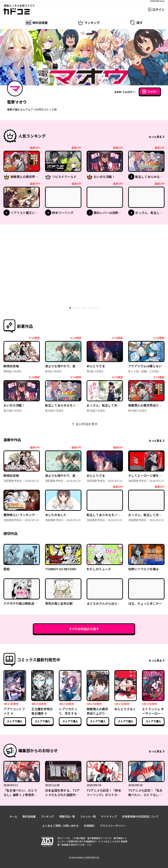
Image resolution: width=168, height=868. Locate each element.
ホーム (13, 816)
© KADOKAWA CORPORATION (84, 858)
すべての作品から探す (84, 629)
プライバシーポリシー (113, 826)
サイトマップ (109, 816)
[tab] (70, 308)
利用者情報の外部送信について (140, 816)
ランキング (47, 816)
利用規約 (89, 826)
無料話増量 (29, 816)
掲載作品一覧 (67, 816)
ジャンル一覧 (88, 816)
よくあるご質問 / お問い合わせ (60, 826)
